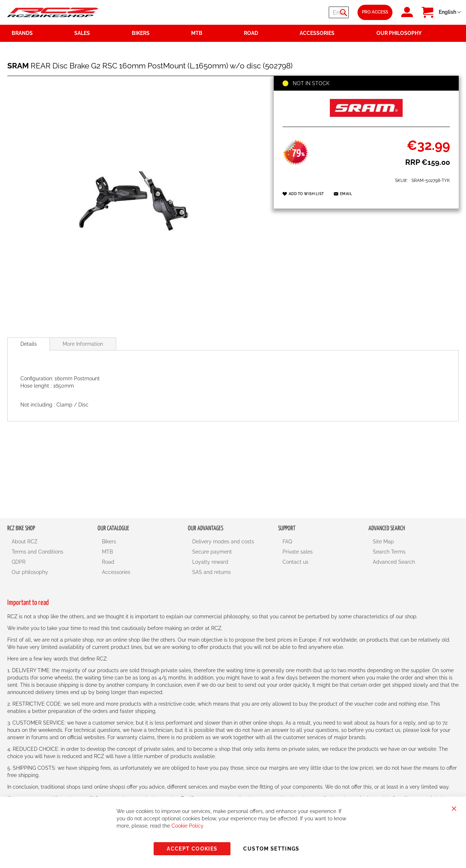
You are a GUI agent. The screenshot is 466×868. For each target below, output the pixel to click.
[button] (450, 12)
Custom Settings (271, 849)
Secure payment (212, 552)
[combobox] (305, 12)
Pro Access (375, 12)
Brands (22, 33)
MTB (107, 552)
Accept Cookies (192, 849)
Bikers (109, 542)
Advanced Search (394, 562)
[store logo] (53, 12)
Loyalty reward (210, 562)
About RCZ (25, 542)
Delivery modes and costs (223, 542)
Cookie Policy (187, 826)
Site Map (383, 542)
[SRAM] (366, 119)
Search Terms (389, 552)
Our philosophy (30, 572)
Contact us (295, 562)
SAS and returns (212, 572)
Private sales (298, 552)
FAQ (287, 542)
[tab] (29, 344)
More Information (83, 344)
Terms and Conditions (37, 552)
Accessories (116, 572)
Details (29, 344)
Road (108, 562)
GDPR (19, 562)
